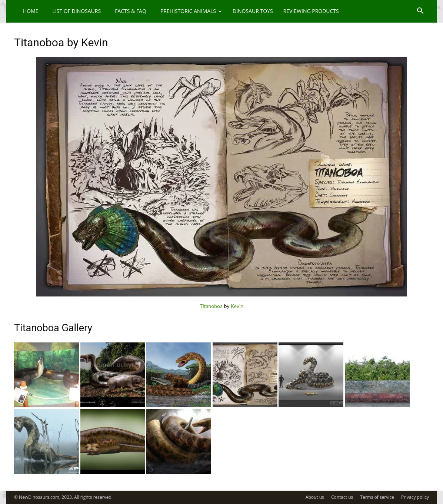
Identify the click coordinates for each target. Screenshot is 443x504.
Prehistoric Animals (191, 11)
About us (315, 497)
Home (31, 11)
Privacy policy (415, 497)
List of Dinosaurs (77, 11)
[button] (420, 12)
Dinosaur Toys (253, 11)
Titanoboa (211, 306)
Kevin (237, 306)
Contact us (342, 497)
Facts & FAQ (131, 11)
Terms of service (377, 497)
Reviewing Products (311, 11)
